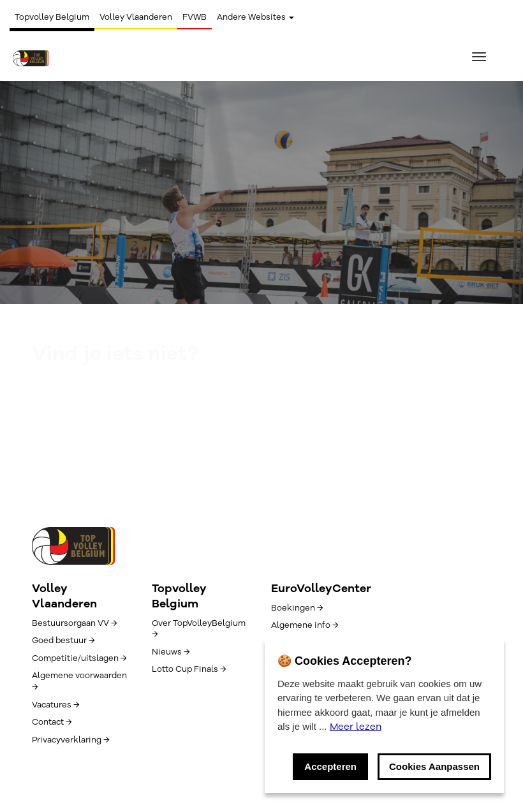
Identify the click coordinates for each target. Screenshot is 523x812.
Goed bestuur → (63, 641)
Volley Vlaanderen (136, 17)
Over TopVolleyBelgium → (199, 629)
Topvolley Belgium (52, 17)
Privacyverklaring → (70, 740)
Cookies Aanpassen (434, 766)
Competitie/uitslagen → (79, 658)
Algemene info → (305, 625)
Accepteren (330, 766)
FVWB (195, 17)
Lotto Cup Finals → (189, 669)
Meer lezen (356, 727)
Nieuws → (171, 652)
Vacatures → (55, 705)
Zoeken (261, 432)
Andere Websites (255, 17)
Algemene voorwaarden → (79, 681)
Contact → (52, 722)
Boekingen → (297, 608)
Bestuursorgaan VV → (74, 623)
